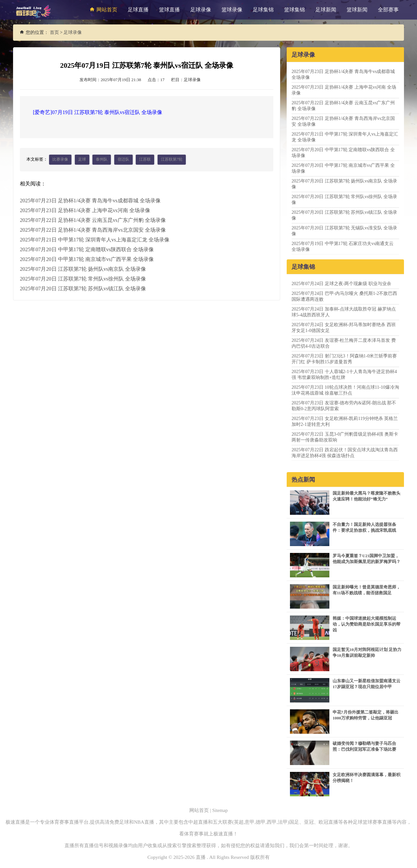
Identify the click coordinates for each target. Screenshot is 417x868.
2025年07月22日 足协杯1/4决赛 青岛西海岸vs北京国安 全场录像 (93, 230)
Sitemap (220, 810)
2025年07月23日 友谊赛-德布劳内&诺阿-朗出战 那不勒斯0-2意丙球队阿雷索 (344, 406)
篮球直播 (169, 10)
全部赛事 (388, 10)
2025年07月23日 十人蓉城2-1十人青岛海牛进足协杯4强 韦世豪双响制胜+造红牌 (344, 375)
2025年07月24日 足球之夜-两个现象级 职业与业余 (341, 284)
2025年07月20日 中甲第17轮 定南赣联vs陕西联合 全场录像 (87, 249)
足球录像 (201, 10)
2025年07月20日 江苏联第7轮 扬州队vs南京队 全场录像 (83, 269)
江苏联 (145, 160)
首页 (54, 32)
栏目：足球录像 (186, 80)
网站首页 (103, 9)
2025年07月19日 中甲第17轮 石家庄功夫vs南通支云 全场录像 (343, 246)
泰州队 (102, 160)
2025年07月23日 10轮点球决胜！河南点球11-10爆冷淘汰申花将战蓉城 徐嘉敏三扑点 (345, 390)
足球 (82, 160)
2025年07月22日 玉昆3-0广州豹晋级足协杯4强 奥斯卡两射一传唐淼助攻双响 (345, 437)
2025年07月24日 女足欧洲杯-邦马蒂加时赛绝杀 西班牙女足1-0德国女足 (344, 328)
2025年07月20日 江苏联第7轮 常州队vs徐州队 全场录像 (83, 279)
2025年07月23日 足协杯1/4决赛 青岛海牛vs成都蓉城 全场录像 (90, 201)
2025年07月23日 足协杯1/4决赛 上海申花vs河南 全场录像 (85, 210)
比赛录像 (60, 160)
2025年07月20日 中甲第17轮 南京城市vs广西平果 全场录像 (87, 259)
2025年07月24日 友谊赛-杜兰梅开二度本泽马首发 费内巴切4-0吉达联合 (344, 343)
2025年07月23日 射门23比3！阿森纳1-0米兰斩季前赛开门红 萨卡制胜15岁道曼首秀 (344, 359)
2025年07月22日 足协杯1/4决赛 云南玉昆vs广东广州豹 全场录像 (93, 220)
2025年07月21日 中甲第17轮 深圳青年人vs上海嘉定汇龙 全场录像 (94, 240)
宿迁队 (123, 160)
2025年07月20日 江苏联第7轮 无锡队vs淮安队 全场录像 (344, 231)
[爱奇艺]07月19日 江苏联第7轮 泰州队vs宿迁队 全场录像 (98, 112)
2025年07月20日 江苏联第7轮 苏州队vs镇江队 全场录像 (83, 289)
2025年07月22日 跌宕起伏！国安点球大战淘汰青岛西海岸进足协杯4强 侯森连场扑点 (345, 453)
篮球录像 (232, 10)
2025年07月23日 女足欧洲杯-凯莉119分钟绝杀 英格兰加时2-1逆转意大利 (345, 421)
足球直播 (138, 10)
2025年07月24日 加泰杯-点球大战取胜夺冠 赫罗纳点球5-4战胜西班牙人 (344, 312)
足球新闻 (326, 10)
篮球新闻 (357, 10)
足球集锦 (263, 10)
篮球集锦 (295, 10)
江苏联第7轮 (172, 160)
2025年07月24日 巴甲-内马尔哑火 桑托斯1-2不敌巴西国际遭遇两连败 (344, 296)
